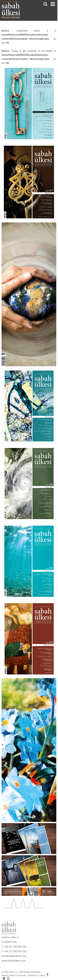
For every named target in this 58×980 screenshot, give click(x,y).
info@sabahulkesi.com (14, 956)
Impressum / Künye (37, 975)
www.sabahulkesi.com (14, 961)
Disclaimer (22, 975)
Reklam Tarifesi (8, 975)
